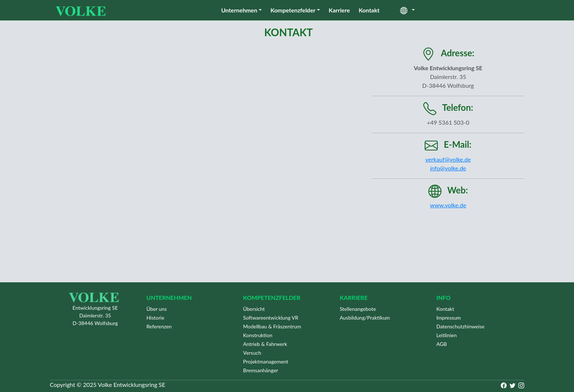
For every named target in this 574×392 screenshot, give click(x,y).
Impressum (449, 318)
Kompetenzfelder (293, 10)
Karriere (339, 10)
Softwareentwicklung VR (271, 318)
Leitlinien (447, 335)
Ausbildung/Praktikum (365, 318)
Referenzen (159, 326)
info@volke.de (448, 168)
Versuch (252, 353)
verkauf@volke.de (448, 159)
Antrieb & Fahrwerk (265, 344)
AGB (442, 344)
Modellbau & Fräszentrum (272, 326)
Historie (155, 318)
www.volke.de (448, 205)
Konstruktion (258, 335)
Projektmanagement (266, 361)
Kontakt (369, 10)
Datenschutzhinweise (460, 326)
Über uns (156, 309)
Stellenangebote (358, 309)
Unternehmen (239, 10)
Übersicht (254, 309)
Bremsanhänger (261, 370)
